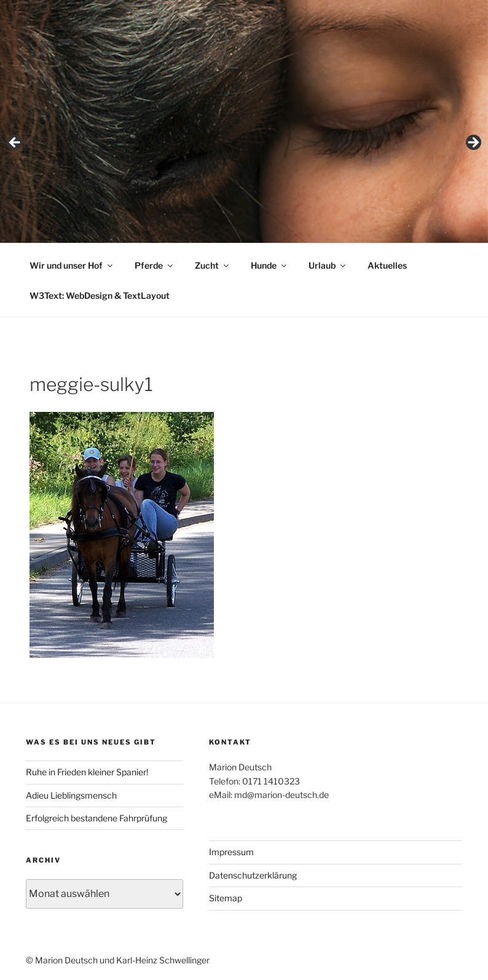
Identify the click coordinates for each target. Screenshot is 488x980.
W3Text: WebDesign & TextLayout (100, 295)
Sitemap (226, 898)
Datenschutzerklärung (253, 875)
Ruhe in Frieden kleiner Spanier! (87, 772)
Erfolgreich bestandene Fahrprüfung (96, 818)
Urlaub (328, 265)
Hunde (270, 265)
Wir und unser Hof (72, 265)
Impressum (231, 852)
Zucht (213, 265)
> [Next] (473, 143)
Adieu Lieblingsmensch (71, 795)
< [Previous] (15, 143)
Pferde (155, 265)
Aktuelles (387, 265)
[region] (244, 146)
